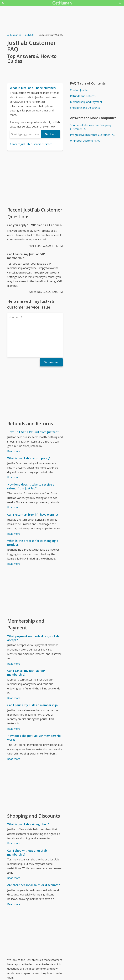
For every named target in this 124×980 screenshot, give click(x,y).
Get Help (51, 134)
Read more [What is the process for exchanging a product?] (14, 536)
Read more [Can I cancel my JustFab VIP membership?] (14, 670)
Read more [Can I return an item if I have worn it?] (14, 505)
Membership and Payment (86, 102)
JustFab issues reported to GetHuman (30, 957)
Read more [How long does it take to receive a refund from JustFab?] (14, 479)
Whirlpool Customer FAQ (85, 141)
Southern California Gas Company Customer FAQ (91, 127)
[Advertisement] (35, 178)
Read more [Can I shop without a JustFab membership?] (14, 850)
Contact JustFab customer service (31, 144)
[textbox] (25, 134)
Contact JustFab (80, 90)
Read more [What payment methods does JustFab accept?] (14, 635)
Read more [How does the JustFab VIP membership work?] (14, 731)
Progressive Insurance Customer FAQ (93, 135)
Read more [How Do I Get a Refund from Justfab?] (14, 423)
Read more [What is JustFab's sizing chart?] (14, 815)
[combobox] (25, 134)
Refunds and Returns (83, 96)
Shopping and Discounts (85, 108)
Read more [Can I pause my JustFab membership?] (14, 700)
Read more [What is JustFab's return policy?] (14, 449)
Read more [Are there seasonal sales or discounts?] (14, 876)
